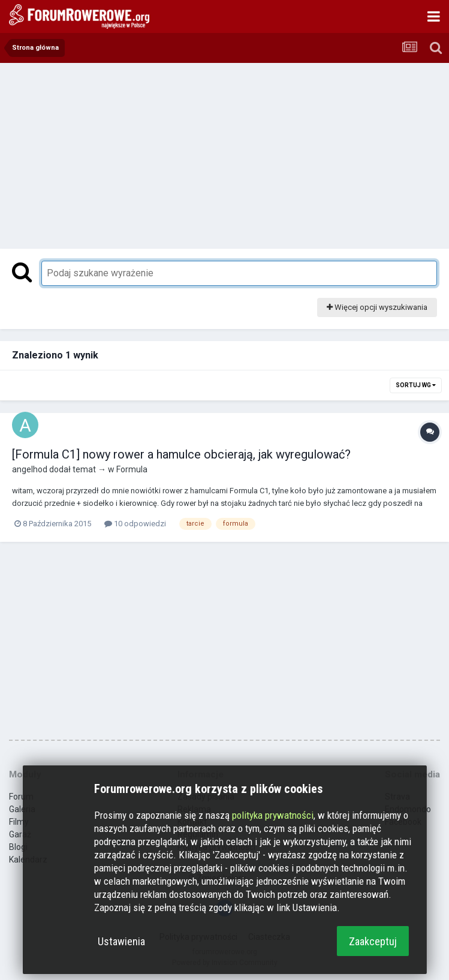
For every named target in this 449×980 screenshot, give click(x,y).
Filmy (19, 822)
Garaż (20, 834)
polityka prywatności (273, 815)
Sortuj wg (416, 385)
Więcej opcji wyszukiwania (377, 307)
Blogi (18, 847)
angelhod (30, 469)
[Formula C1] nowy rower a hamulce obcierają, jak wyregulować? (181, 454)
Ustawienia (121, 941)
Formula (132, 469)
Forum (21, 797)
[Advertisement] (225, 153)
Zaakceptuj (373, 941)
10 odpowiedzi (135, 524)
